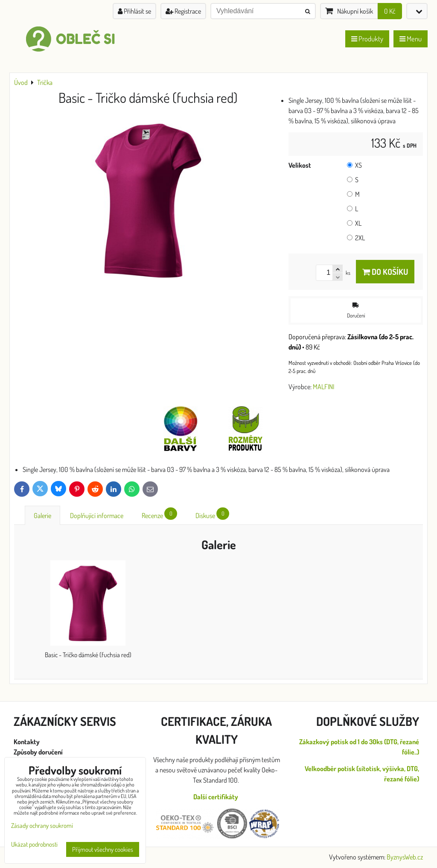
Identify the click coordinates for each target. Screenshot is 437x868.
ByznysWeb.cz (405, 857)
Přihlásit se (134, 11)
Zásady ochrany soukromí (42, 826)
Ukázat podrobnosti (34, 845)
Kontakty (27, 742)
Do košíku (385, 272)
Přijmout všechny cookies (103, 849)
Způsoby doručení (39, 752)
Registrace (183, 11)
